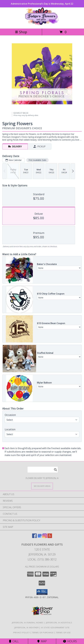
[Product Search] (43, 470)
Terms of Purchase (43, 632)
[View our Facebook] (34, 537)
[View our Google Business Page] (40, 537)
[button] (42, 592)
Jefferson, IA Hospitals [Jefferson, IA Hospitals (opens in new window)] (59, 623)
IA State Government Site (55, 628)
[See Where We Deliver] (42, 486)
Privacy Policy (22, 632)
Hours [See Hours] (70, 641)
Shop (21, 32)
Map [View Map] (42, 641)
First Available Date (37, 160)
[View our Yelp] (50, 537)
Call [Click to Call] (14, 641)
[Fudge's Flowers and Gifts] (42, 24)
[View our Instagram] (45, 537)
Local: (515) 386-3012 (42, 559)
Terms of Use (63, 632)
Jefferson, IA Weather (27, 628)
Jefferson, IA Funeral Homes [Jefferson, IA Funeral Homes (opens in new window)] (28, 623)
